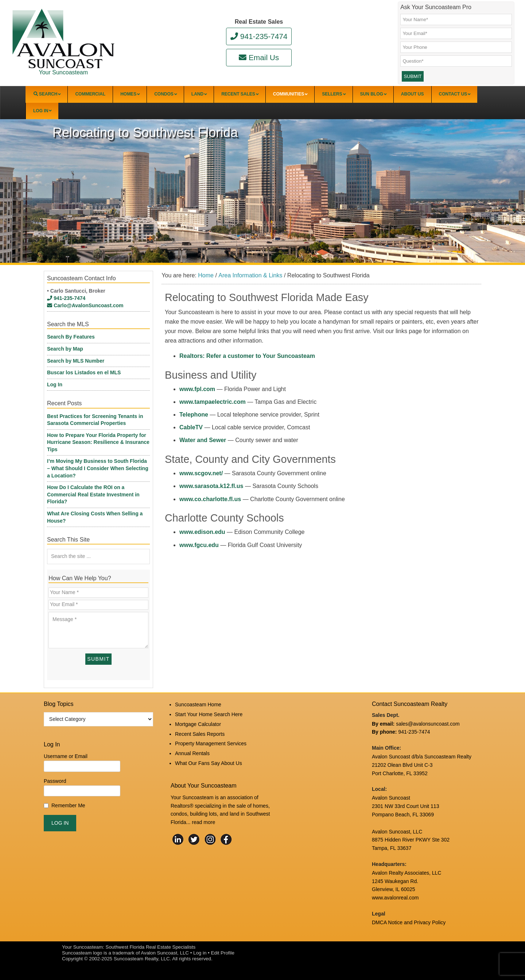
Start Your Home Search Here (209, 714)
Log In (55, 384)
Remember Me (68, 805)
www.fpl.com (197, 389)
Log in (200, 953)
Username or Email (66, 756)
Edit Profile (222, 953)
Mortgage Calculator (198, 724)
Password (55, 781)
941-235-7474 (259, 36)
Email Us (259, 57)
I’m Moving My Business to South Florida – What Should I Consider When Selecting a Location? (98, 468)
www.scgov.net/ (201, 473)
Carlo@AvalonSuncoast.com (85, 305)
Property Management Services (211, 743)
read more (203, 822)
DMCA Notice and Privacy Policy (409, 922)
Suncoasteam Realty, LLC (142, 959)
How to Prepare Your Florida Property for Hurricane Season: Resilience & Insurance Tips (98, 442)
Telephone (194, 415)
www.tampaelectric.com (213, 402)
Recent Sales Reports (200, 734)
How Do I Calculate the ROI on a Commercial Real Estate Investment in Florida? (93, 494)
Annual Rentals (192, 753)
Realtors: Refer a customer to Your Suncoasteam (247, 356)
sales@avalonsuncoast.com (428, 724)
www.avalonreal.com (395, 898)
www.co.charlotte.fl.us (210, 499)
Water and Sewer (203, 440)
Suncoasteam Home (198, 704)
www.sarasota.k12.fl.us (211, 486)
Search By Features (71, 337)
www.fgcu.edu (199, 545)
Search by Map (65, 349)
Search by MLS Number (76, 361)
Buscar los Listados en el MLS (84, 372)
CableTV (191, 427)
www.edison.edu (202, 532)
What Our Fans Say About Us (209, 763)
